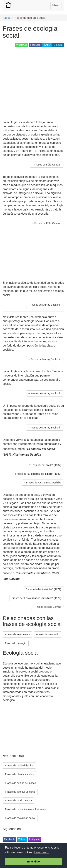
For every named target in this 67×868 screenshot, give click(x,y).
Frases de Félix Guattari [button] (48, 165)
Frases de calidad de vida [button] (19, 766)
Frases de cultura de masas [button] (20, 783)
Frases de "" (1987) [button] (38, 474)
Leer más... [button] (41, 852)
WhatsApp (22, 45)
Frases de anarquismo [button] (17, 634)
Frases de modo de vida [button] (18, 801)
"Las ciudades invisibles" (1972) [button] (44, 589)
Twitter (47, 45)
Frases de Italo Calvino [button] (48, 607)
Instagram (34, 839)
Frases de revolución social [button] (20, 818)
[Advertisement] (33, 84)
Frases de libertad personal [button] (20, 792)
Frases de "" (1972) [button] (36, 598)
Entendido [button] (33, 862)
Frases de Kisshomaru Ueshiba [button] (44, 483)
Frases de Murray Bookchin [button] (46, 305)
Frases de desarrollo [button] (48, 634)
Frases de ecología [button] (16, 643)
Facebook (35, 45)
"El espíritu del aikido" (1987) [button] (45, 465)
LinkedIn (58, 45)
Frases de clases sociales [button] (19, 774)
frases (7, 18)
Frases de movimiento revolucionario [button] (25, 809)
